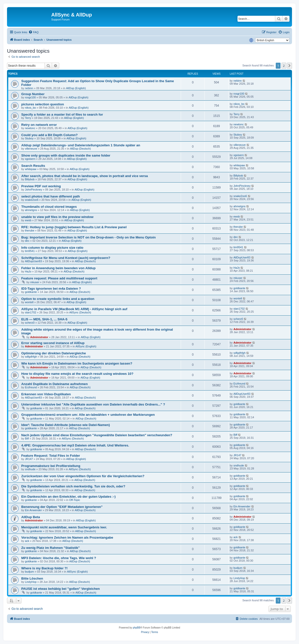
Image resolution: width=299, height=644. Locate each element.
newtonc (30, 128)
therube (30, 230)
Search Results (33, 166)
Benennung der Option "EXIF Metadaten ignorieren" (62, 507)
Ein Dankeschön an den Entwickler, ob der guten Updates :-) (68, 497)
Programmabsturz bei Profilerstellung (51, 466)
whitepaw (31, 169)
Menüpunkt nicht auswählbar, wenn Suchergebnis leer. (64, 527)
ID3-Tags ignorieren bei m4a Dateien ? (51, 289)
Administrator (39, 337)
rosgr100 (30, 97)
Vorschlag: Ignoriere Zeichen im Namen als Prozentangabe (67, 537)
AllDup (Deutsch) (80, 149)
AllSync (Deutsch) (80, 312)
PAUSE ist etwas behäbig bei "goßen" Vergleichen (60, 589)
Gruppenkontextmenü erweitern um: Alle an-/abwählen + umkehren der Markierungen (88, 415)
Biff (27, 438)
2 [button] (284, 66)
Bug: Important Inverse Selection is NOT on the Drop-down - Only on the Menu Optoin (88, 237)
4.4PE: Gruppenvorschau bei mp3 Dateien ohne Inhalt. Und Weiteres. (75, 445)
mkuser (35, 282)
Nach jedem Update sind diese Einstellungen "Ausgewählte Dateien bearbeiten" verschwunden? (97, 435)
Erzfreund (31, 387)
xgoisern (30, 159)
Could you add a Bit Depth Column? (49, 135)
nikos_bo (30, 108)
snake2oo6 (32, 200)
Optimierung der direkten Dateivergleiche (54, 353)
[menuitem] (33, 32)
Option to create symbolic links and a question (58, 299)
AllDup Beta (31, 517)
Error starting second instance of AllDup (53, 343)
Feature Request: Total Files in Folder (51, 456)
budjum (29, 572)
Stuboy (29, 138)
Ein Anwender (33, 510)
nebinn (29, 88)
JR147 (29, 459)
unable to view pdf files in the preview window (57, 217)
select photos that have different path (50, 196)
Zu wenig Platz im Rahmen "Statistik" (50, 548)
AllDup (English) (76, 88)
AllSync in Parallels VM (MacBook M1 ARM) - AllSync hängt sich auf (74, 309)
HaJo (28, 271)
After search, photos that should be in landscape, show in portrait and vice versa (84, 176)
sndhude (30, 469)
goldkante (31, 292)
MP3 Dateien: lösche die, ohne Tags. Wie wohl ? (59, 558)
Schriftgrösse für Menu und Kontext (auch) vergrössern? (66, 258)
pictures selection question (43, 104)
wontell (29, 302)
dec (27, 241)
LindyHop (31, 582)
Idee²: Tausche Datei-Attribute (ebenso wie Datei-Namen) (65, 425)
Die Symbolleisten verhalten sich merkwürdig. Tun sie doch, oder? (73, 486)
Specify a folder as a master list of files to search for (62, 114)
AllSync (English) (86, 346)
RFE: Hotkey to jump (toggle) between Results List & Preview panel (74, 227)
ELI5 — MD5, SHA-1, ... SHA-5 (44, 319)
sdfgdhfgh (31, 357)
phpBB (136, 628)
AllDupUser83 (33, 261)
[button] (289, 66)
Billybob (30, 179)
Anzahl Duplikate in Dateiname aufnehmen (54, 384)
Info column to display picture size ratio (52, 248)
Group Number (33, 94)
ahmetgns (31, 210)
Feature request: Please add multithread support (59, 278)
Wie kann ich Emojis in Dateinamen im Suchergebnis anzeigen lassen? (77, 363)
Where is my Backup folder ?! (44, 568)
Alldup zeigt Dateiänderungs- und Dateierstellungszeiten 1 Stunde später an (81, 145)
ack (27, 541)
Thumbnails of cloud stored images (49, 207)
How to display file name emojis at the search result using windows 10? (77, 374)
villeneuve (31, 149)
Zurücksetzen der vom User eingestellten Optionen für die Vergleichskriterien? (83, 476)
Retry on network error (39, 125)
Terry (28, 118)
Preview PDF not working (41, 186)
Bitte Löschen (32, 578)
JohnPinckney (34, 190)
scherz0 (30, 323)
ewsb (28, 220)
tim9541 (30, 251)
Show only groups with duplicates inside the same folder (66, 155)
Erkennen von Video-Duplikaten (46, 394)
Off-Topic (74, 500)
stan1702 (31, 312)
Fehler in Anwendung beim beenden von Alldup (58, 268)
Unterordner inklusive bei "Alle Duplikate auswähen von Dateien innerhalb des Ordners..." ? (93, 404)
